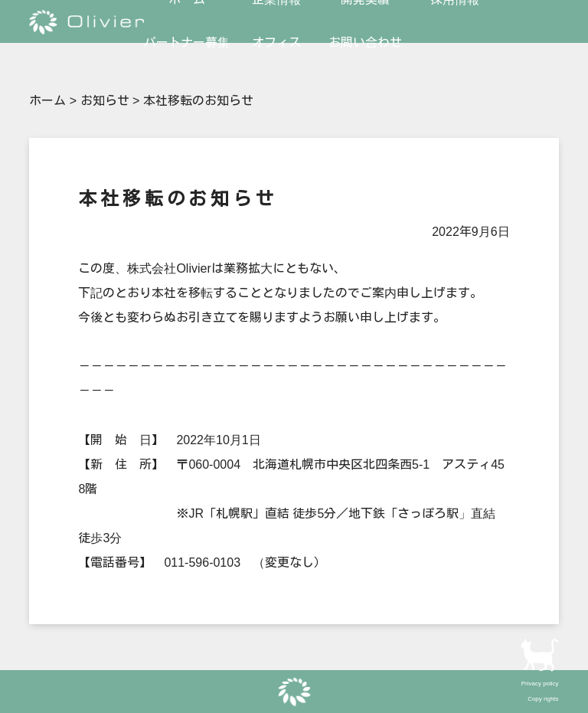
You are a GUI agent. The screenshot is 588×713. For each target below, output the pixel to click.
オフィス (276, 43)
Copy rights (543, 699)
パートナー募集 (187, 43)
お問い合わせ (365, 43)
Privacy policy (540, 684)
